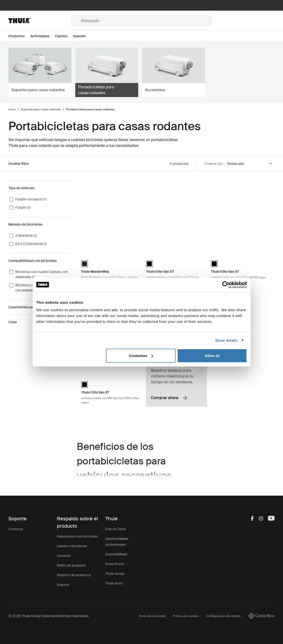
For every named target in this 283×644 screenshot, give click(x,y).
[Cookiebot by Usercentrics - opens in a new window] (226, 285)
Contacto (16, 529)
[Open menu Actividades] (43, 36)
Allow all (212, 356)
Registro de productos (74, 575)
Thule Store (114, 583)
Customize (141, 356)
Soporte (63, 585)
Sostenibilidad (116, 554)
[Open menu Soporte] (82, 36)
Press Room (115, 564)
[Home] (40, 21)
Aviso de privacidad (152, 616)
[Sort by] (250, 164)
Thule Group (115, 574)
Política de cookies (186, 616)
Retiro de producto (71, 565)
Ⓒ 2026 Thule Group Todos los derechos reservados (49, 616)
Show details (226, 340)
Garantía (64, 556)
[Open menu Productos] (19, 36)
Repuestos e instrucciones (77, 536)
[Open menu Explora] (64, 36)
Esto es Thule (116, 529)
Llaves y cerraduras (72, 546)
